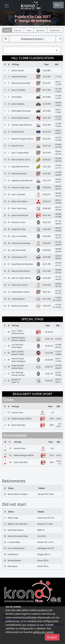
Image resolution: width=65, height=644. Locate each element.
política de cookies (43, 632)
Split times (40, 30)
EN (57, 5)
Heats (7, 30)
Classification (55, 30)
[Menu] (7, 6)
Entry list (18, 30)
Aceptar (52, 637)
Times (29, 30)
